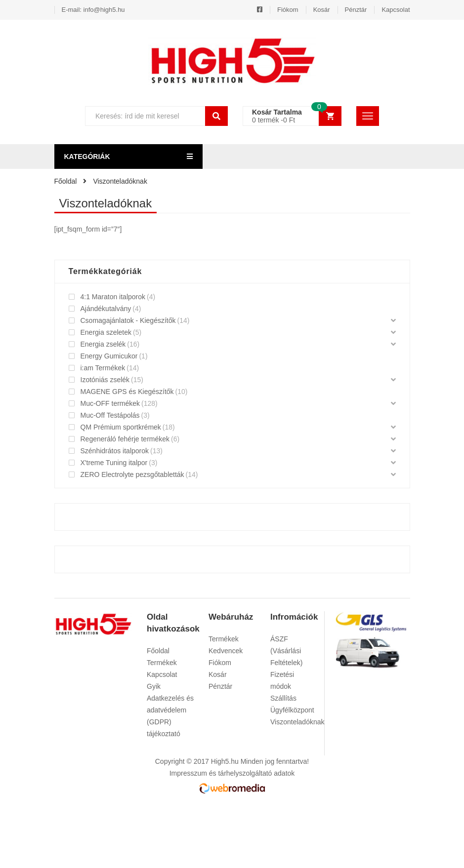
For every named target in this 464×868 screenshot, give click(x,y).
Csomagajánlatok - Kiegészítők (128, 320)
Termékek (162, 663)
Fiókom (288, 10)
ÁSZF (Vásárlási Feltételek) (286, 651)
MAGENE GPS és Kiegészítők (127, 392)
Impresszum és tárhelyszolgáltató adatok (232, 773)
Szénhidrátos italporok (115, 451)
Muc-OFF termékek (110, 403)
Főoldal (158, 651)
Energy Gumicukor (109, 356)
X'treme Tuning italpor (114, 463)
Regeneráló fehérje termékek (125, 439)
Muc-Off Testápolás (110, 415)
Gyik (154, 686)
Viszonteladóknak (297, 722)
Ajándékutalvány (106, 309)
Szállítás (283, 698)
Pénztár (356, 10)
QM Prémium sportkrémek (121, 427)
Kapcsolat (396, 10)
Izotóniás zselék (105, 380)
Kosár (322, 10)
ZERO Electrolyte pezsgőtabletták (132, 474)
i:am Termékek (103, 368)
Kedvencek (226, 651)
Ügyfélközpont (292, 710)
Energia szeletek (106, 332)
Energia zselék (103, 344)
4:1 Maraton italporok (113, 297)
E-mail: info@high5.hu (93, 10)
